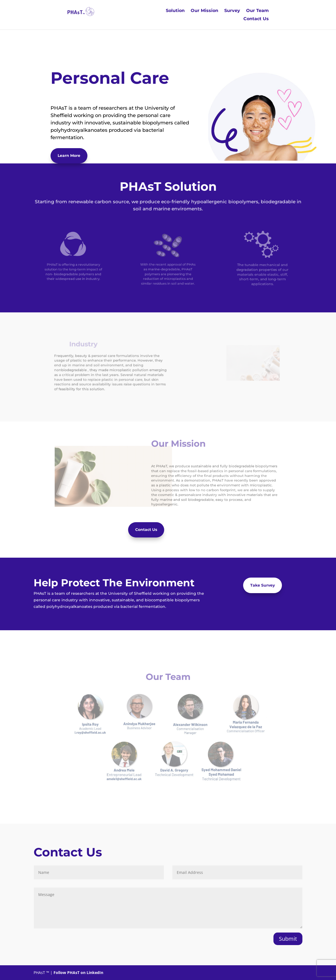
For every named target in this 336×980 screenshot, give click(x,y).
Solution (175, 11)
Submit (288, 939)
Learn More (69, 156)
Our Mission (204, 11)
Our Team (257, 11)
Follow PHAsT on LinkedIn (78, 972)
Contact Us (256, 19)
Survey (232, 11)
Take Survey (263, 585)
